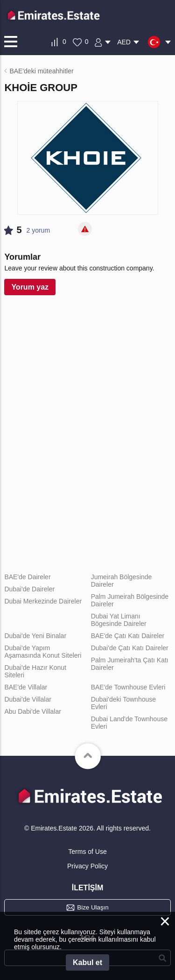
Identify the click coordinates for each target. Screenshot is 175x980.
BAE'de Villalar (26, 687)
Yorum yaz (30, 287)
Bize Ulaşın (93, 907)
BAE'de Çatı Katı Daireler (128, 636)
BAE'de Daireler (27, 577)
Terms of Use (87, 852)
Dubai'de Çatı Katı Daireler (130, 648)
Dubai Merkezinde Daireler (43, 601)
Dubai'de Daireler (29, 589)
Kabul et (87, 962)
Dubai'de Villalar (28, 699)
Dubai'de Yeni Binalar (35, 636)
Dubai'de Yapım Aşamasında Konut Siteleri (43, 652)
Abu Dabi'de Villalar (33, 711)
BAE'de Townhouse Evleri (128, 687)
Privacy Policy (87, 866)
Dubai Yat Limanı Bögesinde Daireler (119, 620)
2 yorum (38, 230)
